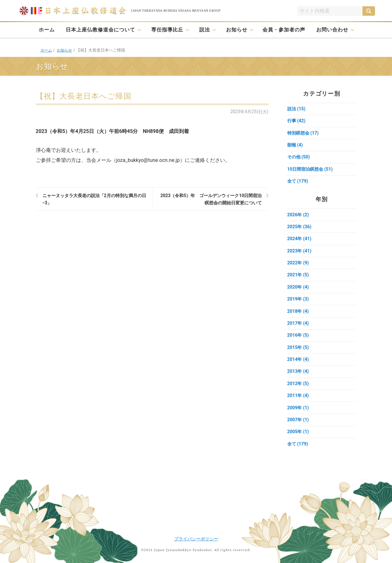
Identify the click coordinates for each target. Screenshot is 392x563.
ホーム (47, 30)
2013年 (299, 382)
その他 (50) (299, 159)
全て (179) (298, 185)
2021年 (299, 281)
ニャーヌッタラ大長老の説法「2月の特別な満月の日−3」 (94, 199)
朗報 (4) (296, 147)
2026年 (299, 218)
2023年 (300, 256)
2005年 (299, 445)
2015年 (299, 357)
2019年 (299, 306)
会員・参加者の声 (284, 30)
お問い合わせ (332, 30)
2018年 (299, 319)
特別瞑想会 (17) (304, 134)
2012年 (299, 395)
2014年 (299, 369)
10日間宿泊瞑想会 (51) (312, 172)
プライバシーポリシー (196, 539)
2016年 (299, 344)
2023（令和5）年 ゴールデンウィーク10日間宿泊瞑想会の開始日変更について (211, 199)
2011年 (299, 407)
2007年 (299, 432)
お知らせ (237, 30)
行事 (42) (297, 122)
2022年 (299, 269)
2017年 (299, 332)
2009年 (299, 420)
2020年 (299, 294)
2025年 (300, 231)
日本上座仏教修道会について (100, 30)
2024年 (300, 244)
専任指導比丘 (167, 30)
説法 (205, 30)
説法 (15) (297, 109)
